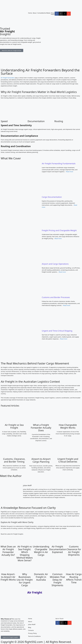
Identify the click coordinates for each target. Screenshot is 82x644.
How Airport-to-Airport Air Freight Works (8, 577)
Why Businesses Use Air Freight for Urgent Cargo (25, 580)
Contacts (31, 630)
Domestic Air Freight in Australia (41, 577)
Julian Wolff (27, 485)
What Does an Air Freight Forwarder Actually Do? (8, 551)
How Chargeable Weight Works (68, 426)
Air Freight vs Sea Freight (14, 426)
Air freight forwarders (8, 78)
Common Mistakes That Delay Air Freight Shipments (57, 580)
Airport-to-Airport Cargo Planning (41, 460)
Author (44, 13)
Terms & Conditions (34, 636)
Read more (70, 172)
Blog (30, 627)
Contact (40, 13)
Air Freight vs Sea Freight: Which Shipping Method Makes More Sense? (25, 553)
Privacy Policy (53, 14)
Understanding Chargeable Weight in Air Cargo (41, 551)
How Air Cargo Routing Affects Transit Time (74, 578)
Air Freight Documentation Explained (58, 549)
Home (30, 13)
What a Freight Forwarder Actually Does (41, 428)
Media (48, 13)
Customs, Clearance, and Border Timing (14, 460)
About (35, 13)
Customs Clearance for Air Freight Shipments (74, 551)
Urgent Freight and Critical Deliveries (68, 460)
